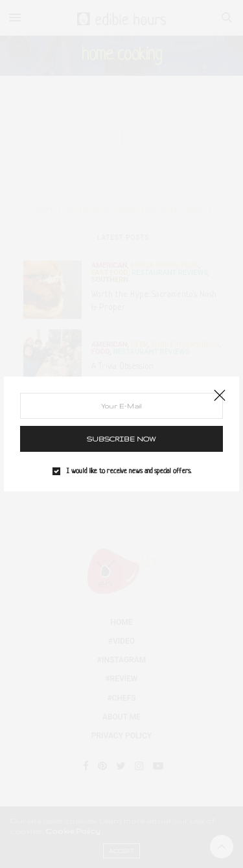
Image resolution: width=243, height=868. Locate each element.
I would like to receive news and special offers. (129, 471)
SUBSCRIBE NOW (121, 439)
